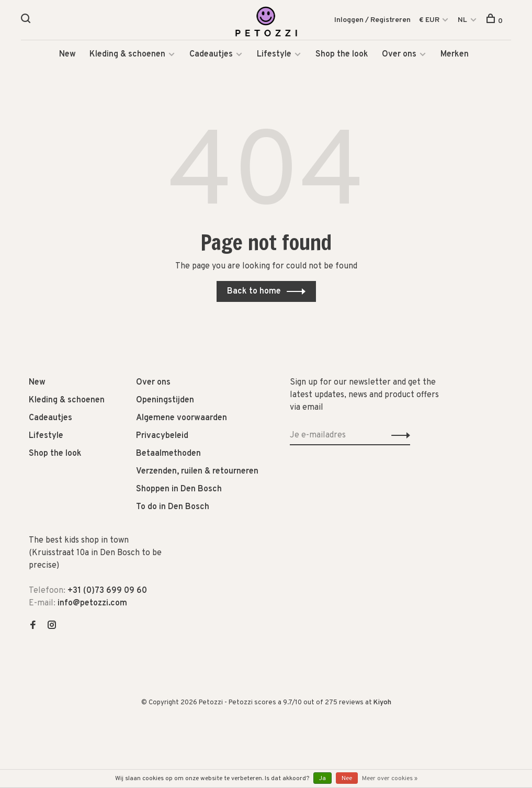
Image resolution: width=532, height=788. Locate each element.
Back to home (254, 295)
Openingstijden (165, 403)
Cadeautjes (211, 58)
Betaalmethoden (168, 457)
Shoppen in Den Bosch (179, 492)
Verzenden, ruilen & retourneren (197, 475)
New (67, 58)
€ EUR (430, 21)
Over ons (399, 58)
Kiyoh (382, 706)
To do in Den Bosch (173, 510)
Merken (455, 58)
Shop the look (342, 58)
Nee (347, 779)
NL (462, 21)
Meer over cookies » (390, 779)
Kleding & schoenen (127, 58)
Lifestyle (274, 58)
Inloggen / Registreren (372, 21)
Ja (322, 779)
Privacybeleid (162, 439)
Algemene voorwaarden (182, 421)
